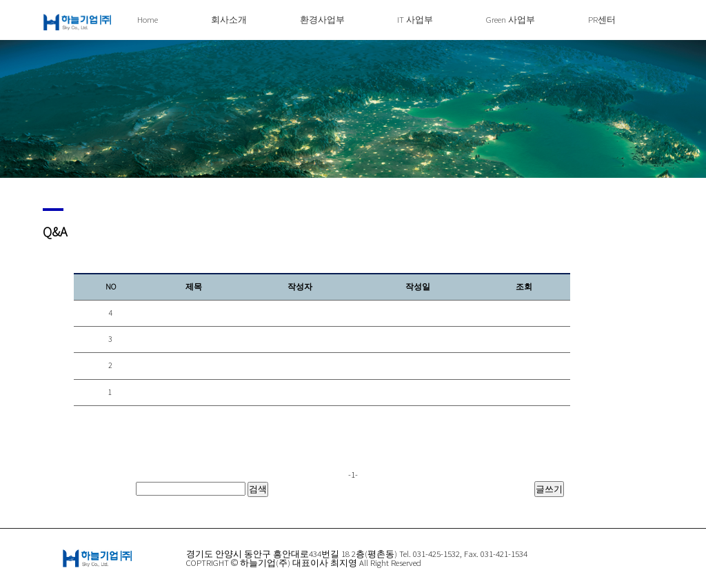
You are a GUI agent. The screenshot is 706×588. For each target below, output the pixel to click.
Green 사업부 (511, 19)
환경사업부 (322, 19)
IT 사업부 (415, 19)
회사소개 (229, 19)
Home (148, 19)
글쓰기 (549, 489)
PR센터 (602, 19)
